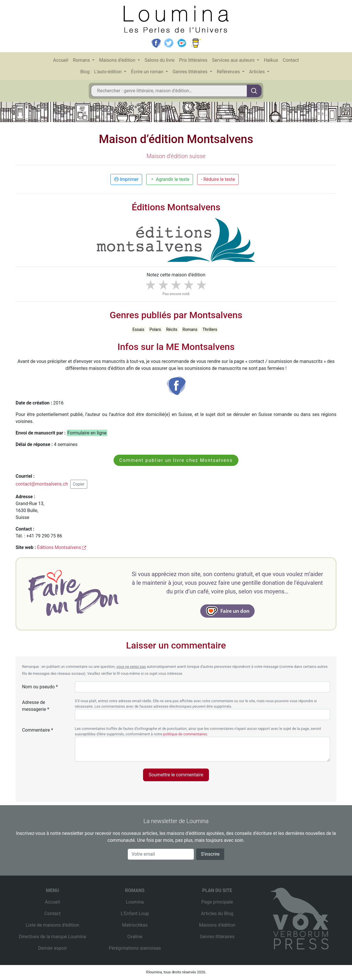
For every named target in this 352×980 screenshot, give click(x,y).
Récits (172, 329)
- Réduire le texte (218, 179)
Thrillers (210, 329)
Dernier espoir (52, 948)
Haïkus (271, 60)
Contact (291, 60)
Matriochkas (135, 925)
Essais (139, 329)
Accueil (61, 60)
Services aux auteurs (234, 60)
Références (229, 72)
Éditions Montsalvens (62, 547)
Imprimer (126, 179)
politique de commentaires (185, 734)
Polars (155, 329)
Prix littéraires (193, 60)
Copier (79, 484)
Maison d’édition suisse (176, 156)
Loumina (135, 902)
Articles (257, 72)
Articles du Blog (217, 914)
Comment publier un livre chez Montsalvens (176, 460)
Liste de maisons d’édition (52, 925)
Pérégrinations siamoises (135, 948)
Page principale (217, 902)
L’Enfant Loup (135, 914)
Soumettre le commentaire (176, 775)
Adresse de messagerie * (36, 706)
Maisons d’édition (118, 60)
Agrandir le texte (170, 179)
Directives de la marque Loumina (52, 937)
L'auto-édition (109, 72)
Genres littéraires (191, 72)
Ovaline (135, 937)
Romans (82, 60)
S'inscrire (210, 854)
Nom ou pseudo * (40, 687)
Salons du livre (159, 60)
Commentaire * (37, 730)
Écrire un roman (148, 72)
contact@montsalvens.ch (42, 484)
